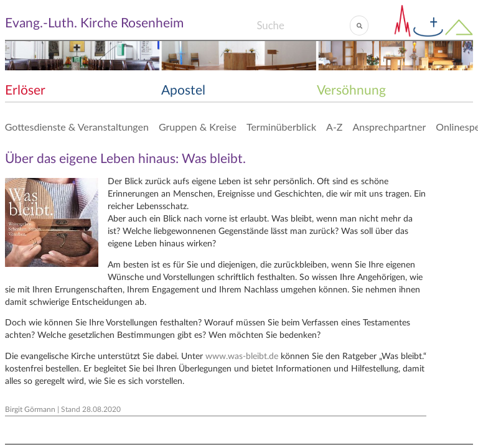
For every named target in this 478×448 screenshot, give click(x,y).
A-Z (334, 127)
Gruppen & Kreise (198, 127)
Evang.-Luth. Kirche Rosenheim (94, 23)
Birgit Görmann (30, 409)
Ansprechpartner (389, 127)
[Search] (303, 26)
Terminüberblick (281, 127)
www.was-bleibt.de (242, 357)
